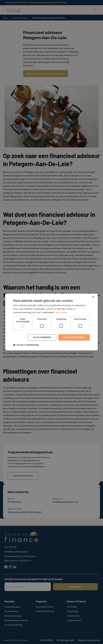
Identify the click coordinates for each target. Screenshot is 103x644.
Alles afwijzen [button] (42, 337)
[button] (26, 345)
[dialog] (51, 322)
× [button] (93, 297)
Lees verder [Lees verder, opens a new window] (61, 312)
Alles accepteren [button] (74, 337)
